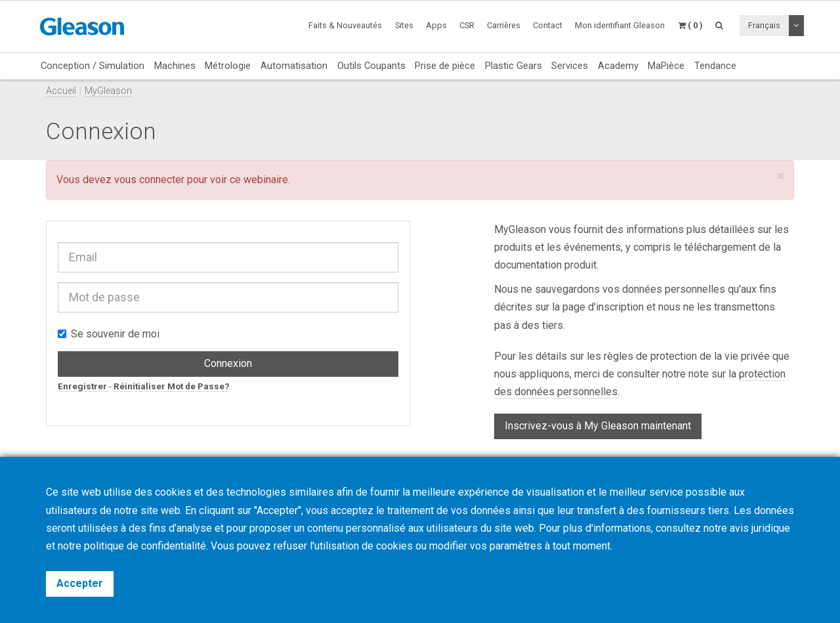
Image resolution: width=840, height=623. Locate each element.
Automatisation (294, 66)
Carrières (504, 25)
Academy (618, 66)
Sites (404, 25)
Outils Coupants (371, 66)
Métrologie (228, 66)
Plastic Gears (514, 66)
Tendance (715, 66)
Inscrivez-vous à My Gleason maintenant (598, 426)
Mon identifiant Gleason (620, 25)
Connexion (228, 363)
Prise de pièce (445, 66)
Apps (436, 25)
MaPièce (666, 66)
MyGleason (108, 91)
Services (570, 66)
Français (764, 25)
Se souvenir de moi (109, 334)
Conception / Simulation (93, 66)
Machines (175, 66)
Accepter (80, 583)
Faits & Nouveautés (345, 25)
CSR (467, 25)
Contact (548, 25)
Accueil (61, 91)
